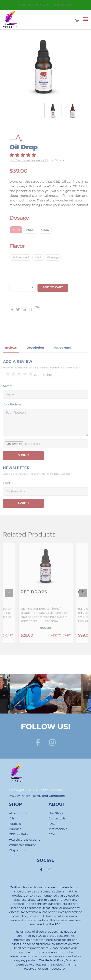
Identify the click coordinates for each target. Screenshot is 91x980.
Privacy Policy (19, 796)
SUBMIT (24, 466)
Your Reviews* (13, 415)
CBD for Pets (18, 834)
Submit (24, 513)
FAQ (52, 824)
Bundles (15, 829)
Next (81, 601)
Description (35, 358)
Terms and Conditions (49, 796)
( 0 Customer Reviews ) (39, 160)
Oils (12, 819)
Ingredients (62, 358)
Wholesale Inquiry (22, 845)
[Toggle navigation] (86, 19)
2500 (41, 230)
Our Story (56, 813)
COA (52, 834)
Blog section (18, 850)
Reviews (11, 358)
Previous (7, 601)
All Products (18, 813)
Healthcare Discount (24, 840)
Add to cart (63, 287)
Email (7, 493)
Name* (8, 397)
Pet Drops (34, 602)
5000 (55, 230)
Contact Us (57, 819)
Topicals (15, 824)
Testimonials (58, 829)
